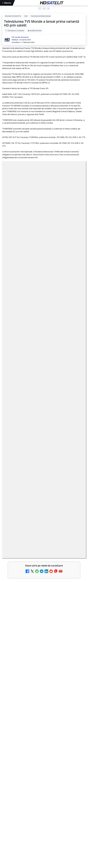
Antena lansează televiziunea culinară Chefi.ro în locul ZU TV (40, 310)
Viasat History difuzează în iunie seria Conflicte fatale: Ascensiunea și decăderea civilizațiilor (41, 488)
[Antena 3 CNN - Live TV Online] (78, 423)
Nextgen (32, 768)
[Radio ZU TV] (78, 405)
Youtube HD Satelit (44, 725)
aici (72, 51)
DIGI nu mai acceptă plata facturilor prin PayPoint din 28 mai (40, 364)
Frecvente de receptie (13, 16)
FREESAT (12, 768)
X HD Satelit (44, 739)
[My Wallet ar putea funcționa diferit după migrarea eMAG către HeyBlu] (78, 333)
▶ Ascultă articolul (35, 31)
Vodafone (60, 768)
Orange (41, 768)
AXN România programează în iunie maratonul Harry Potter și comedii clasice (39, 347)
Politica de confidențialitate (44, 797)
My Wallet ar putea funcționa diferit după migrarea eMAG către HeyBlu (39, 329)
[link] (44, 297)
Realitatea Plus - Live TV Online (26, 436)
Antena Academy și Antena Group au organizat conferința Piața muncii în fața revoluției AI (43, 499)
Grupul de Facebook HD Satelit (44, 712)
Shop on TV (11, 554)
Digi (5, 768)
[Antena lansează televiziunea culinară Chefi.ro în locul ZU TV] (78, 315)
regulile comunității (39, 230)
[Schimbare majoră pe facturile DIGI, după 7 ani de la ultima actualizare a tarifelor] (78, 297)
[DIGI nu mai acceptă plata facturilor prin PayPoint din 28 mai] (78, 369)
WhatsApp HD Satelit (44, 719)
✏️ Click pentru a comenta (15, 31)
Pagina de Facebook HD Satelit (44, 705)
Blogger (62, 808)
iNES (68, 768)
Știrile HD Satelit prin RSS (44, 753)
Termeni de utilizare (44, 789)
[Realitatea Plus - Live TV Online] (78, 441)
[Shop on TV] (44, 580)
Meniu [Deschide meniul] (7, 3)
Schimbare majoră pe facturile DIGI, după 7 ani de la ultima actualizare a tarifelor (39, 293)
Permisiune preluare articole (44, 782)
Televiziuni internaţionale (41, 16)
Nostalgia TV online (20, 382)
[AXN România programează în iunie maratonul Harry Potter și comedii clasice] (78, 351)
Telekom (50, 768)
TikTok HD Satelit (44, 732)
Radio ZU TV (16, 400)
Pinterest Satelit (44, 746)
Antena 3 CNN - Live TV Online (25, 418)
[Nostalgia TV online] (78, 387)
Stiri (26, 16)
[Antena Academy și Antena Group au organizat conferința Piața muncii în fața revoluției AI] (44, 526)
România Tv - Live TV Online (24, 454)
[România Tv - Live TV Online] (78, 459)
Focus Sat (22, 768)
